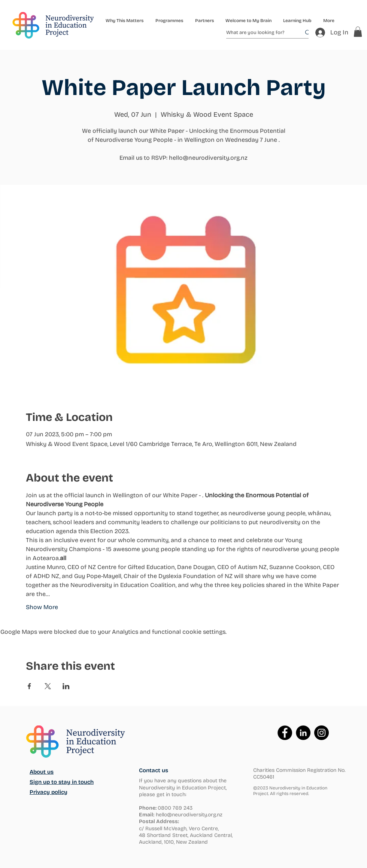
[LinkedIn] (303, 733)
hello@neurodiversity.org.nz (189, 815)
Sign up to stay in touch (62, 782)
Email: (147, 815)
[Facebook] (285, 733)
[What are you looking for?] (258, 33)
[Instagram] (321, 733)
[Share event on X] (48, 686)
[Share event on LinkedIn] (66, 686)
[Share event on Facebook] (29, 686)
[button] (169, 21)
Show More (42, 607)
